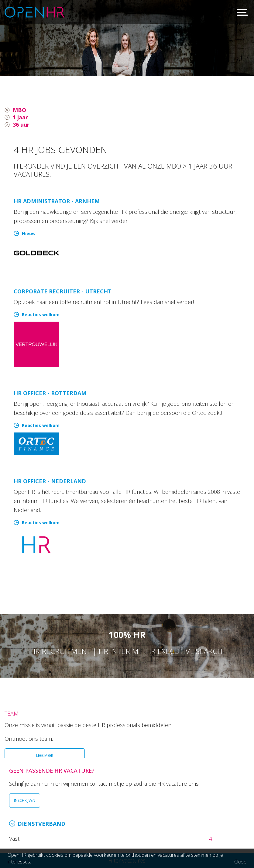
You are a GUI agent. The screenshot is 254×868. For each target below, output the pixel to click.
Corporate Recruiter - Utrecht (63, 291)
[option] (127, 38)
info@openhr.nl (51, 820)
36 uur (21, 125)
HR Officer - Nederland (50, 481)
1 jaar (20, 117)
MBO (19, 110)
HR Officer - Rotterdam (50, 393)
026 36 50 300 (49, 812)
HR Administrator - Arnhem (57, 201)
